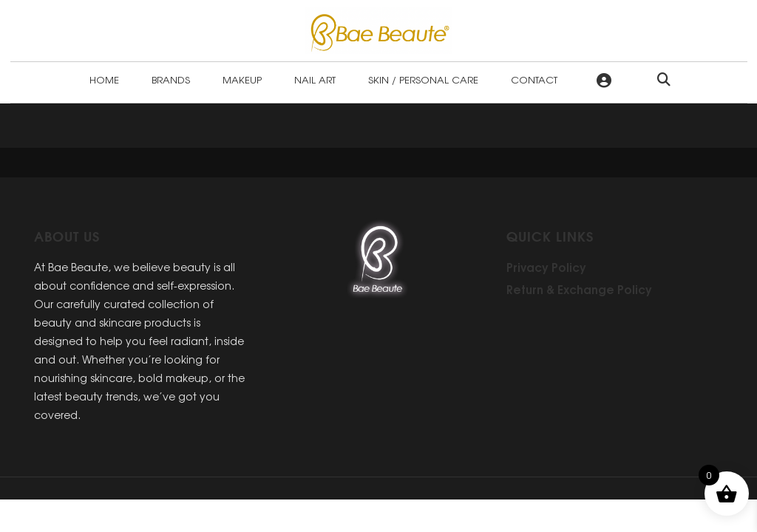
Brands (171, 79)
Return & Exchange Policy (579, 289)
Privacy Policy (546, 267)
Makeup (242, 79)
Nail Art (315, 79)
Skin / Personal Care (423, 79)
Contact (534, 79)
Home (104, 79)
